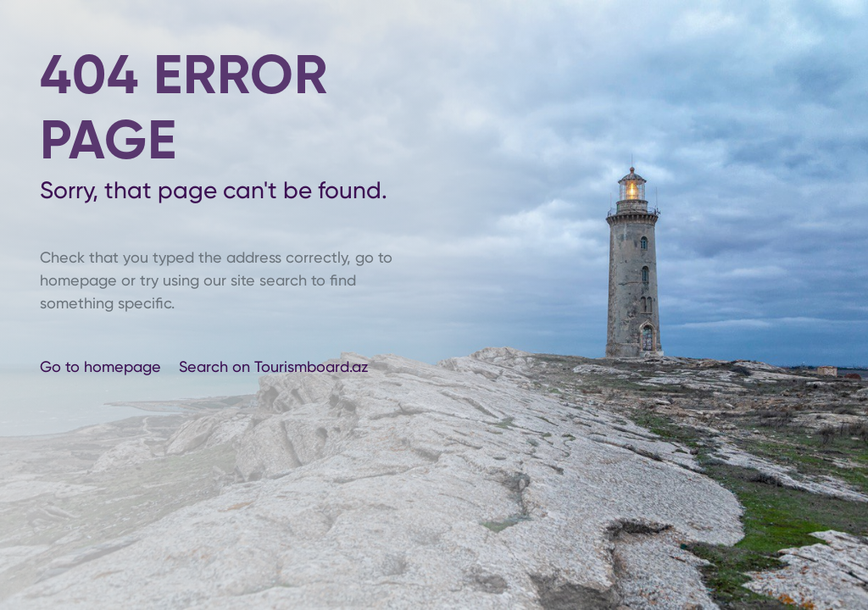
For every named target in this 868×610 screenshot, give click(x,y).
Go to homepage (103, 366)
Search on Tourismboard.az (273, 366)
